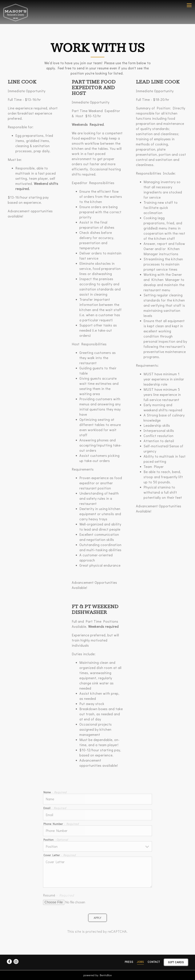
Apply (97, 918)
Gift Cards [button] (176, 962)
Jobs (140, 962)
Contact (154, 962)
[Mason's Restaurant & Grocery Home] (17, 12)
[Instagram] (16, 962)
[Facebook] (9, 962)
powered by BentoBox (98, 975)
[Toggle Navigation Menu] (189, 5)
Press (129, 962)
